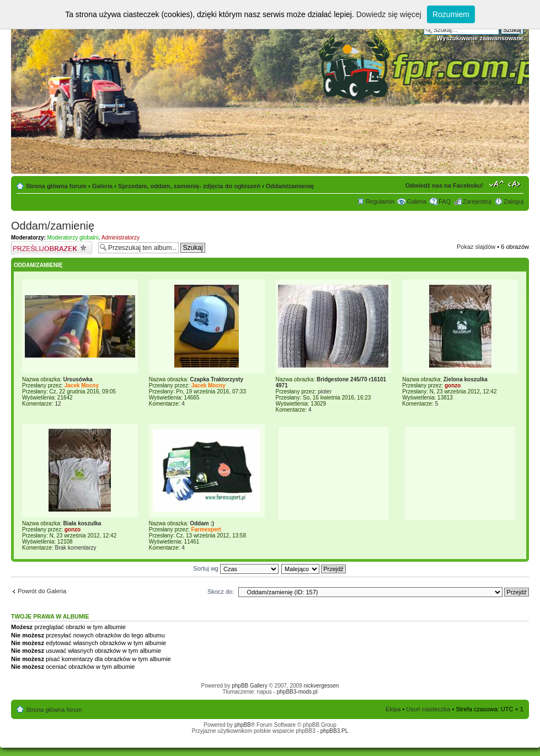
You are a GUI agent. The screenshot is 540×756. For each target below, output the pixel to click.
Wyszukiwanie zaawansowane (480, 38)
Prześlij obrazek (52, 247)
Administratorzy (121, 238)
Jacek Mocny (82, 385)
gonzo (453, 385)
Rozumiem (451, 14)
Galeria (102, 186)
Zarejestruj (477, 201)
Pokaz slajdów (476, 247)
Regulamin (380, 201)
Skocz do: (221, 592)
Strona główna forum (56, 186)
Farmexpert (206, 529)
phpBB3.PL (335, 731)
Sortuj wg (236, 568)
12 (58, 404)
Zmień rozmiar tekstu (497, 184)
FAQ (445, 201)
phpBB (243, 725)
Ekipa (393, 709)
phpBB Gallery (249, 686)
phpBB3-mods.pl (297, 692)
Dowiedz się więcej (389, 14)
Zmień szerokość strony (515, 184)
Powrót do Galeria (42, 591)
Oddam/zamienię (290, 186)
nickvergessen (321, 686)
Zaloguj (514, 201)
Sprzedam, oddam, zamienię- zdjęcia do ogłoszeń (189, 186)
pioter (325, 392)
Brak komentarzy (75, 548)
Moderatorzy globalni (73, 238)
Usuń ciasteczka (428, 709)
